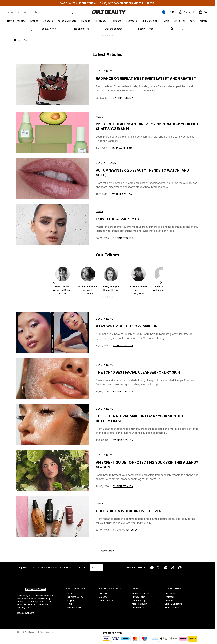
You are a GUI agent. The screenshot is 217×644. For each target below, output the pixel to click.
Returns (70, 601)
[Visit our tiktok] (173, 565)
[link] (186, 12)
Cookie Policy (139, 598)
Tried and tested (81, 29)
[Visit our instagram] (166, 565)
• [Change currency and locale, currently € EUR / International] (168, 12)
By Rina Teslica (123, 95)
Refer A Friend (172, 605)
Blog (26, 38)
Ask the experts (114, 29)
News (99, 114)
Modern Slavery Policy (143, 601)
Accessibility (138, 605)
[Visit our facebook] (152, 565)
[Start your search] (40, 12)
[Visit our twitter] (159, 565)
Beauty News (49, 29)
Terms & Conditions (141, 591)
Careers (103, 595)
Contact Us (71, 591)
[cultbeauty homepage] (109, 12)
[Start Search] (71, 12)
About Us (103, 591)
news (99, 501)
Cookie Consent (26, 611)
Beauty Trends (146, 29)
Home (17, 38)
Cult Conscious (106, 598)
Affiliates (169, 598)
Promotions (170, 595)
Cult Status (170, 591)
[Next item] (161, 280)
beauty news (105, 316)
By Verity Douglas (125, 528)
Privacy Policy (139, 595)
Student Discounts (174, 601)
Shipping (70, 598)
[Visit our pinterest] (180, 565)
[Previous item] (54, 280)
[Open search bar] (172, 29)
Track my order (74, 605)
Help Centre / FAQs (75, 595)
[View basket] (204, 12)
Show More (107, 549)
